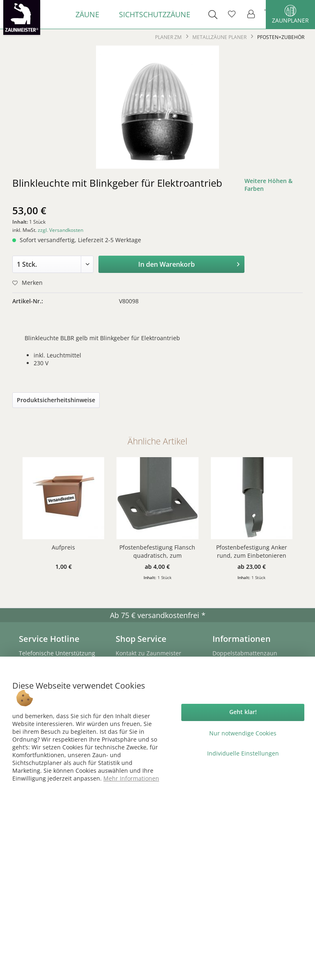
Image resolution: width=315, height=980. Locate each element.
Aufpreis (63, 547)
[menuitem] (87, 14)
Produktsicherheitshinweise (56, 400)
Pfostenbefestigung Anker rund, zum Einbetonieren (252, 551)
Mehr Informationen (131, 778)
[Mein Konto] (251, 14)
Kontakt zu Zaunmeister (148, 653)
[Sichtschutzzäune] (155, 14)
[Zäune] (87, 14)
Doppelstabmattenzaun (245, 653)
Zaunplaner (290, 15)
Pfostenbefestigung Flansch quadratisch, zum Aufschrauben (157, 552)
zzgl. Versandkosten (60, 230)
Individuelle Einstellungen (243, 753)
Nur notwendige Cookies (243, 733)
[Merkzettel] (232, 14)
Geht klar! (243, 712)
